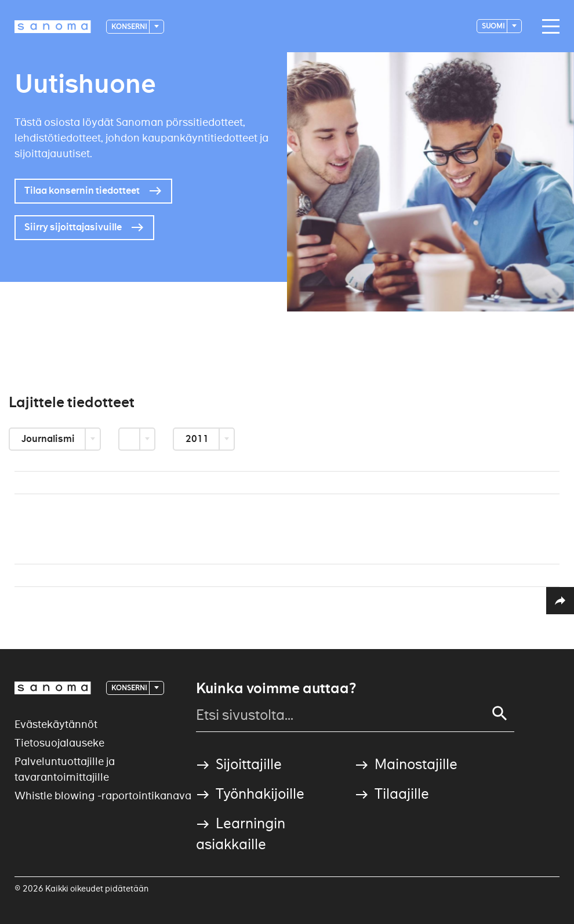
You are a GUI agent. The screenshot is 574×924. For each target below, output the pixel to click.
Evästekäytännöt (56, 724)
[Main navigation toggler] (548, 27)
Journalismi (49, 439)
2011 (198, 439)
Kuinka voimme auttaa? (276, 689)
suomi (494, 26)
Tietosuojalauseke (59, 743)
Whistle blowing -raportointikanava (103, 796)
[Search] (500, 713)
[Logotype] (53, 27)
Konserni (130, 26)
